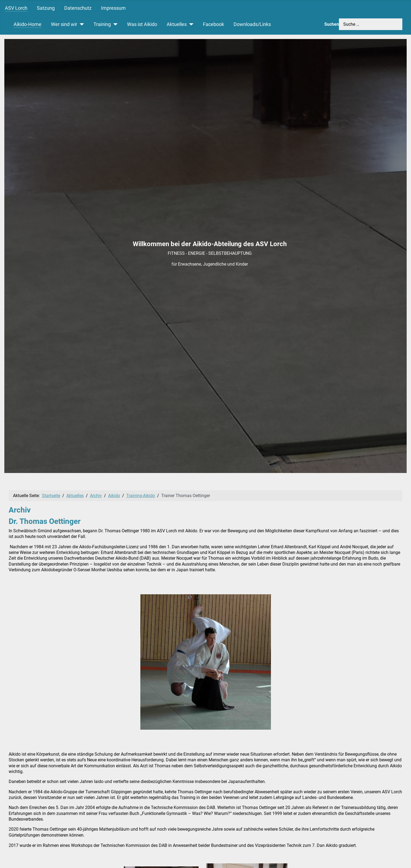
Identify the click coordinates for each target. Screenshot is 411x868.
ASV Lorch (16, 8)
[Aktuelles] (190, 24)
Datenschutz (78, 8)
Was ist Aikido (142, 24)
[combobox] (371, 24)
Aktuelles (177, 24)
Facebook (213, 24)
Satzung (46, 8)
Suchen (332, 24)
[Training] (114, 24)
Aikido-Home (27, 24)
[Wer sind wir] (81, 24)
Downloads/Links (252, 24)
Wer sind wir (64, 24)
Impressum (113, 8)
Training (102, 24)
